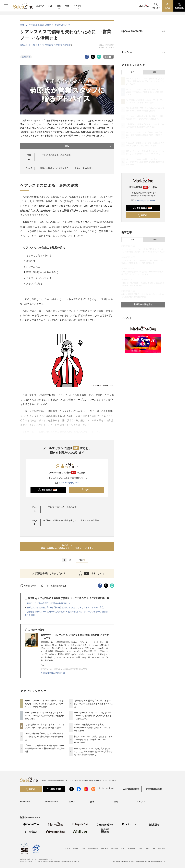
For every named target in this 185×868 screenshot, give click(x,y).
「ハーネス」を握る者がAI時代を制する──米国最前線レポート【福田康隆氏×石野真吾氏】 (45, 748)
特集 (67, 6)
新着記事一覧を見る (143, 304)
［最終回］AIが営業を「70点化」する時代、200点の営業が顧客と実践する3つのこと (93, 704)
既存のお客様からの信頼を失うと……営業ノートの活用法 (66, 168)
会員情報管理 (93, 849)
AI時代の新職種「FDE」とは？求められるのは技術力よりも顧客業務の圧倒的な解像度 (44, 736)
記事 (51, 6)
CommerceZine (51, 802)
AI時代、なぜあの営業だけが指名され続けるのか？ (50, 603)
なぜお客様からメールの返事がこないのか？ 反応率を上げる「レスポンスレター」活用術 (67, 612)
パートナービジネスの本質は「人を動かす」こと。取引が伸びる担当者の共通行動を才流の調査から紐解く (93, 752)
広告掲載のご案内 (131, 789)
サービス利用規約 (128, 849)
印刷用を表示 (28, 586)
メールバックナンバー (67, 483)
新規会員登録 (47, 490)
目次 (88, 146)
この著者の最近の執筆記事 (53, 673)
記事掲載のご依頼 (154, 789)
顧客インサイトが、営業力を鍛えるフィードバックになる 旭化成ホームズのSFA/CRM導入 (93, 740)
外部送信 (161, 849)
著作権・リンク (79, 849)
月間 (154, 72)
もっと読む (30, 615)
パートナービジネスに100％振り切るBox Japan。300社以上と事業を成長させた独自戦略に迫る (45, 716)
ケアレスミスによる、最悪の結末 (55, 155)
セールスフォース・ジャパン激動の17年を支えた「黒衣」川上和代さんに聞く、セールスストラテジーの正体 (44, 704)
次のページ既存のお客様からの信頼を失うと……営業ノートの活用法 (67, 547)
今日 (132, 72)
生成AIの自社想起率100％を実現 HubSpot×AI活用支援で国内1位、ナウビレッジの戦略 (93, 728)
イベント (78, 6)
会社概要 (114, 849)
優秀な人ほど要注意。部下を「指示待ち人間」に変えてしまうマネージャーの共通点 (65, 607)
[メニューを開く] (6, 6)
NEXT (82, 560)
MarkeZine (25, 802)
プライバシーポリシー (146, 849)
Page (29, 168)
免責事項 (105, 849)
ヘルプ (67, 849)
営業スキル (26, 57)
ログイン (86, 490)
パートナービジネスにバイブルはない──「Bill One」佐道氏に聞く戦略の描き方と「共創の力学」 (93, 716)
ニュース (40, 6)
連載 (59, 6)
